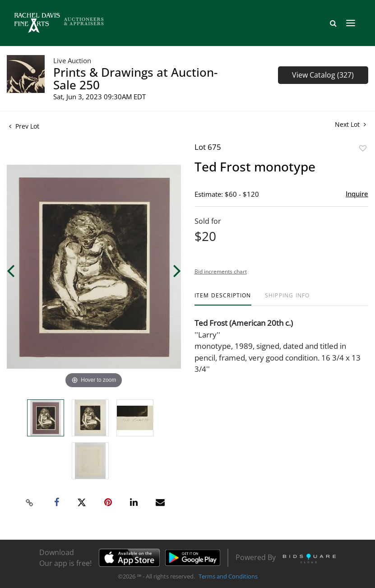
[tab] (223, 299)
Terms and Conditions (228, 576)
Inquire (357, 194)
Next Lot (350, 124)
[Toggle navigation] (351, 23)
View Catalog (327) (323, 75)
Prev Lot (24, 126)
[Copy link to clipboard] (29, 503)
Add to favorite (363, 148)
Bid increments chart (221, 271)
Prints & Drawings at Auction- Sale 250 (135, 79)
